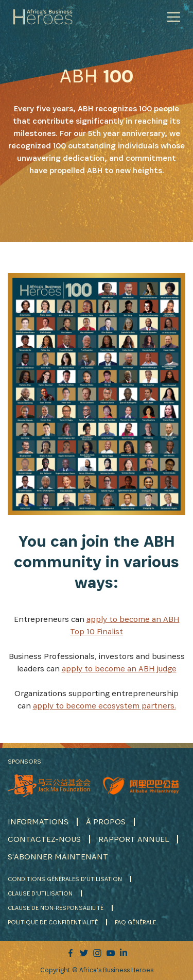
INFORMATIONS (38, 822)
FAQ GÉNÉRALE (135, 922)
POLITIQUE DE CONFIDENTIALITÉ (53, 922)
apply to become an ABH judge (119, 669)
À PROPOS (106, 822)
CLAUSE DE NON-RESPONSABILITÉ (56, 908)
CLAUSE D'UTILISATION (40, 893)
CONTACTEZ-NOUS (44, 839)
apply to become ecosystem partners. (104, 706)
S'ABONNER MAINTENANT (58, 857)
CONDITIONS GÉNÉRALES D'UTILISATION (65, 879)
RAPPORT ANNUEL (134, 839)
